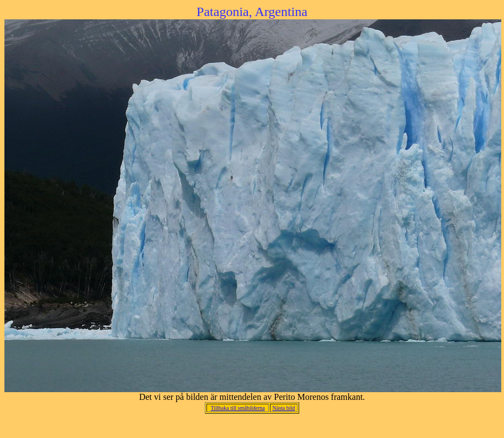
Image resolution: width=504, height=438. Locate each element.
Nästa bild (283, 408)
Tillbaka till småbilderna (238, 408)
